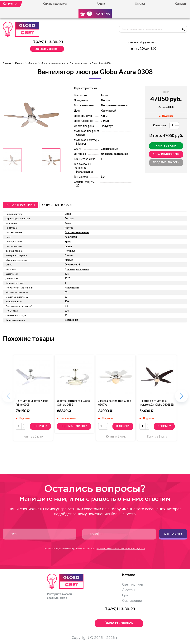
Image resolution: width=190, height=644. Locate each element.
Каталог (19, 63)
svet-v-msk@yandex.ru (143, 43)
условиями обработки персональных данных (121, 549)
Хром (104, 116)
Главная (7, 63)
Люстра (106, 101)
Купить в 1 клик (166, 146)
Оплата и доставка (55, 4)
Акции (101, 4)
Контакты (181, 4)
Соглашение (132, 601)
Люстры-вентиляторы (53, 63)
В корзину (40, 426)
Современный (109, 149)
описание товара (57, 205)
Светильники (133, 585)
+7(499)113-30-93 (47, 42)
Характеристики (21, 205)
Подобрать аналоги (166, 162)
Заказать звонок (47, 49)
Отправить (173, 534)
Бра (125, 595)
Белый (105, 121)
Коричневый (108, 111)
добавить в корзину (166, 154)
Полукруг (107, 126)
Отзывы (140, 4)
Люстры (33, 63)
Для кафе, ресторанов (114, 154)
